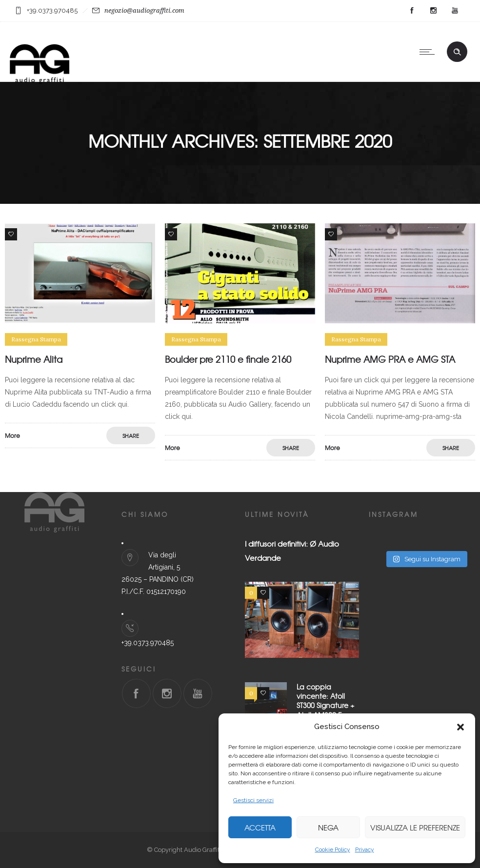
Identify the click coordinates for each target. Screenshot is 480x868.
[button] (460, 727)
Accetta (260, 828)
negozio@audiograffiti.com (144, 10)
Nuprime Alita (34, 359)
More (12, 435)
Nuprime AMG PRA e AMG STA (390, 359)
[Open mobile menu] (429, 52)
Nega (328, 828)
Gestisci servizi (253, 800)
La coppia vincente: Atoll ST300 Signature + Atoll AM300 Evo (325, 701)
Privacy (365, 849)
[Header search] (457, 52)
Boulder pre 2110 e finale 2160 (228, 359)
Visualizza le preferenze (415, 828)
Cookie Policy (333, 849)
